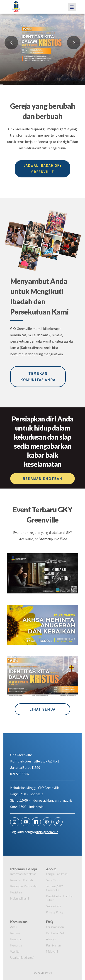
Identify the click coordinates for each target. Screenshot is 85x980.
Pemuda (16, 939)
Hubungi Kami (19, 898)
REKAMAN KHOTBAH (42, 479)
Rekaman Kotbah (22, 880)
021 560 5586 (19, 774)
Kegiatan (16, 892)
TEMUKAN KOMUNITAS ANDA (38, 377)
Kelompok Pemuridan (24, 886)
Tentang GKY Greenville (54, 888)
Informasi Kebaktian (23, 874)
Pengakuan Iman (57, 874)
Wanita (15, 951)
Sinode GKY (54, 906)
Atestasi (51, 939)
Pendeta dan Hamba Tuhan (59, 898)
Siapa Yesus (53, 880)
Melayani (52, 951)
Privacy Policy (55, 912)
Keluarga (16, 945)
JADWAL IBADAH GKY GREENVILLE (43, 169)
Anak (14, 927)
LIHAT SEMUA (42, 709)
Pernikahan (53, 945)
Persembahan (55, 927)
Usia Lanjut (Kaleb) (22, 957)
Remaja (15, 933)
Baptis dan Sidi (55, 933)
